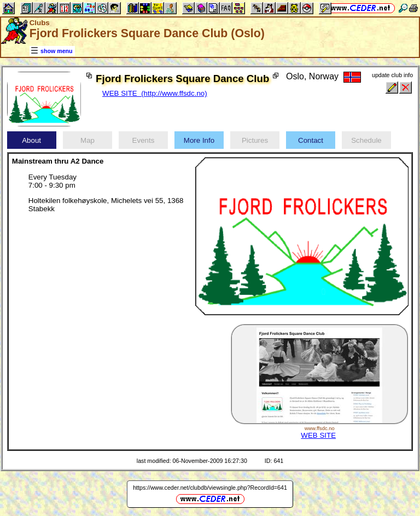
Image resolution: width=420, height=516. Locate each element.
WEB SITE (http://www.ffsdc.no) (155, 93)
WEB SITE (318, 435)
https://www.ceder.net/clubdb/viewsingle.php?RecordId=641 (210, 488)
